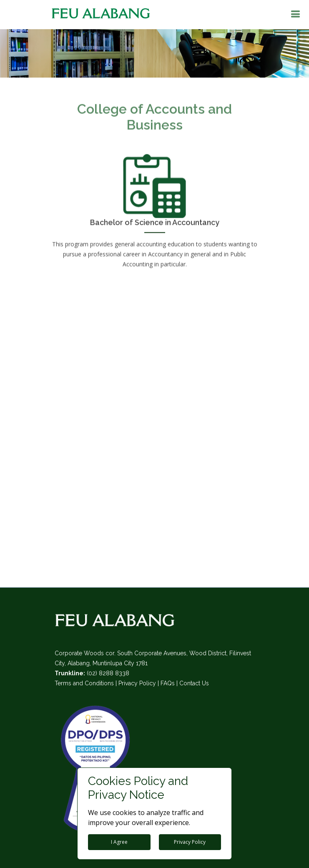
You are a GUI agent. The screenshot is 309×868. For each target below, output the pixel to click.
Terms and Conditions (84, 683)
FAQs (168, 683)
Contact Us (194, 683)
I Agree (119, 842)
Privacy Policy (137, 683)
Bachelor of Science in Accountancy (155, 220)
